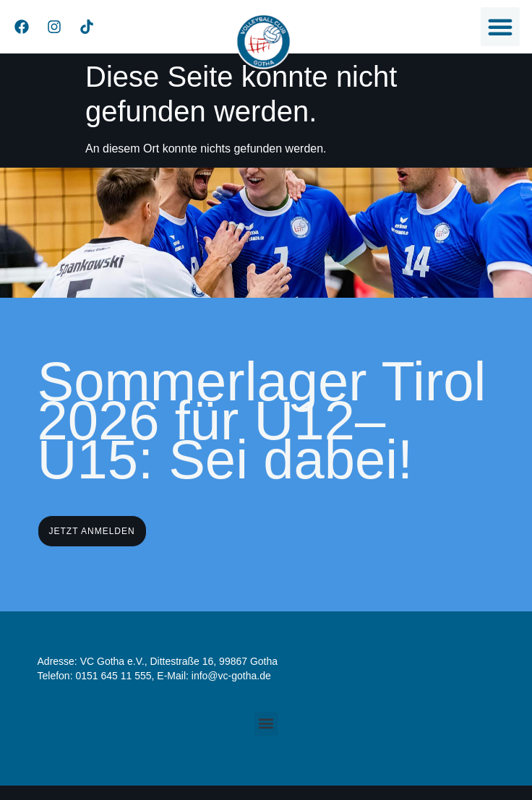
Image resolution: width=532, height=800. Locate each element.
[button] (500, 27)
